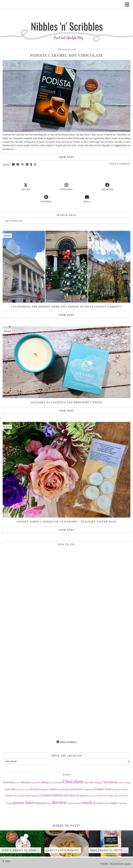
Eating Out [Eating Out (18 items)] (68, 789)
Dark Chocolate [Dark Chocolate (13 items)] (23, 789)
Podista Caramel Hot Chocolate (66, 55)
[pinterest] (46, 199)
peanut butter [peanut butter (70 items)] (24, 803)
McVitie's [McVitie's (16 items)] (103, 796)
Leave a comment (120, 164)
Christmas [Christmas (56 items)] (110, 782)
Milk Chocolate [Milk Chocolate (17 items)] (116, 796)
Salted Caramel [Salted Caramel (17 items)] (74, 803)
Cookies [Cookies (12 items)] (121, 783)
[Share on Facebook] (18, 164)
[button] (128, 4)
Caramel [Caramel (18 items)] (58, 783)
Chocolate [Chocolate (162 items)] (73, 782)
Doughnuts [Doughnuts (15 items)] (44, 789)
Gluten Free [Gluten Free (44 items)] (103, 789)
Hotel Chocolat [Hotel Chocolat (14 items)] (118, 789)
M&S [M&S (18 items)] (66, 796)
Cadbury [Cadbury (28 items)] (44, 782)
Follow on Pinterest (66, 742)
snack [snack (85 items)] (87, 802)
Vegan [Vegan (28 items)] (114, 803)
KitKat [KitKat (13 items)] (15, 796)
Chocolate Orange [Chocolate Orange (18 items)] (93, 783)
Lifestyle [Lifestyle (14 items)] (35, 796)
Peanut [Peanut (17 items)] (9, 803)
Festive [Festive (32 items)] (79, 789)
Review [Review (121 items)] (59, 802)
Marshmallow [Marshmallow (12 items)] (93, 796)
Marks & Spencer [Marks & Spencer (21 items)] (79, 795)
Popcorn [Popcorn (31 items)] (40, 803)
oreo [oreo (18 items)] (125, 796)
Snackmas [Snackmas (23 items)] (98, 803)
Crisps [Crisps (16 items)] (128, 783)
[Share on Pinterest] (27, 164)
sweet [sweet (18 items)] (107, 803)
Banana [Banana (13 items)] (18, 783)
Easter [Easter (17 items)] (59, 789)
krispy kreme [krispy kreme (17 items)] (25, 796)
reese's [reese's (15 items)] (49, 803)
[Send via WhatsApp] (35, 164)
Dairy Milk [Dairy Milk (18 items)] (10, 789)
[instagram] (66, 187)
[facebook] (107, 187)
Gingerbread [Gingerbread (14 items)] (89, 789)
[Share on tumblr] (31, 164)
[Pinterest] (35, 579)
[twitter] (26, 187)
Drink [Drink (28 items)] (53, 789)
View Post (67, 157)
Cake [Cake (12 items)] (51, 783)
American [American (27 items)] (8, 782)
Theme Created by (115, 864)
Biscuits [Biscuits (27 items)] (26, 782)
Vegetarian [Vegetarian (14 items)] (122, 803)
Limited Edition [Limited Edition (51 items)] (51, 795)
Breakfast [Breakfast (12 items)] (35, 783)
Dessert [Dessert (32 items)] (34, 789)
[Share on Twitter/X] (23, 164)
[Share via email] (13, 164)
